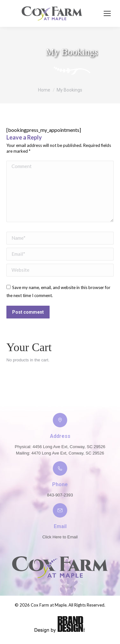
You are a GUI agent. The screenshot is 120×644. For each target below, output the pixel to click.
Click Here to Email (60, 537)
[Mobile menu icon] (107, 13)
